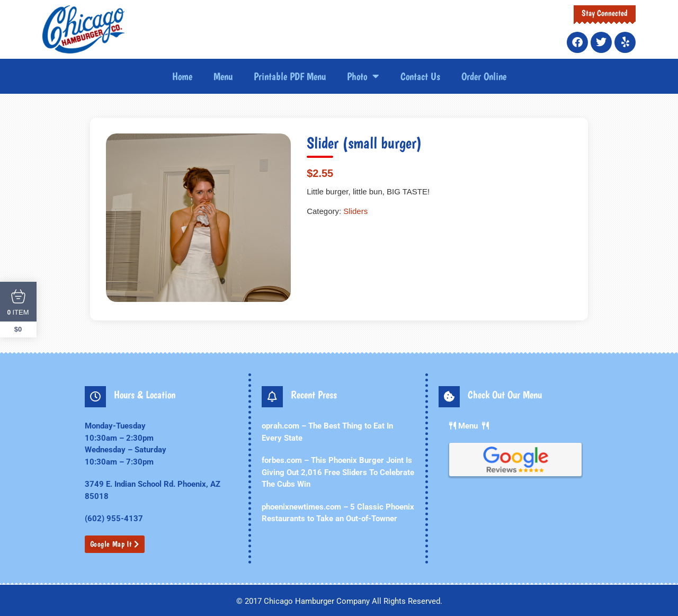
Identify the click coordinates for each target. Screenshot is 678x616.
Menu (223, 76)
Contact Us (420, 76)
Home (182, 76)
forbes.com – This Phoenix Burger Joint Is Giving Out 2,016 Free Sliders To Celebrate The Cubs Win (338, 472)
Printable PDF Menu (290, 76)
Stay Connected (605, 13)
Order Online (484, 76)
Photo (363, 76)
